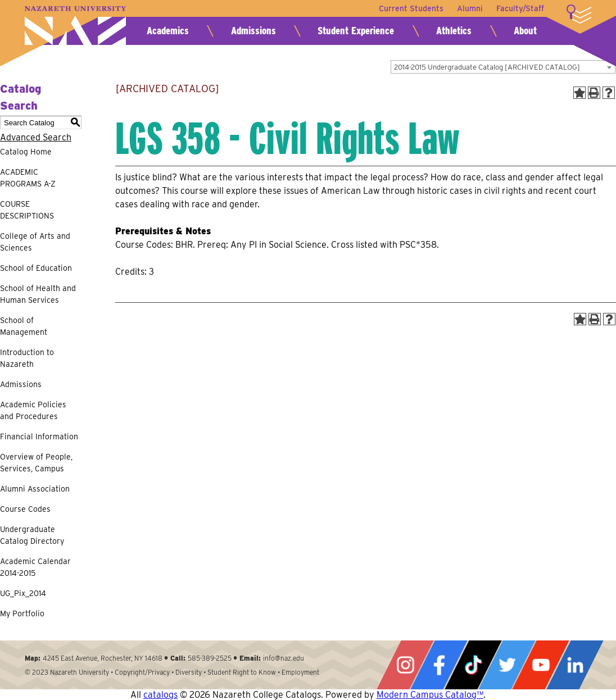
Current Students (411, 8)
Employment (300, 672)
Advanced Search (36, 137)
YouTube (541, 665)
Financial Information (39, 437)
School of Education (36, 268)
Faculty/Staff (520, 8)
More (579, 14)
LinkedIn (575, 665)
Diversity (189, 672)
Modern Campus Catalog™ (430, 695)
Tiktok (473, 665)
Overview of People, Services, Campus (36, 463)
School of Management (24, 326)
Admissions (253, 31)
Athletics (454, 31)
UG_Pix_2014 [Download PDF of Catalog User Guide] (23, 593)
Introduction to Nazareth (27, 358)
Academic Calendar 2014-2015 (35, 567)
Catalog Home (26, 152)
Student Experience (356, 31)
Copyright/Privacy (142, 672)
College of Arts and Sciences (35, 242)
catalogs (160, 695)
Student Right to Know (242, 672)
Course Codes (25, 509)
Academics (168, 31)
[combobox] (503, 67)
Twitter (507, 665)
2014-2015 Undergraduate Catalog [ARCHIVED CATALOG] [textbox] (487, 67)
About (525, 31)
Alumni (470, 8)
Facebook (439, 665)
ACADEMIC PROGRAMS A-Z (28, 178)
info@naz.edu (284, 658)
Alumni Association (35, 489)
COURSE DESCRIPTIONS (27, 210)
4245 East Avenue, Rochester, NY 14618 (103, 658)
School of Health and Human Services (38, 294)
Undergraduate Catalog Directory (32, 535)
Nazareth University (75, 26)
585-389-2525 (210, 658)
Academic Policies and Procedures (33, 410)
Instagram (405, 665)
